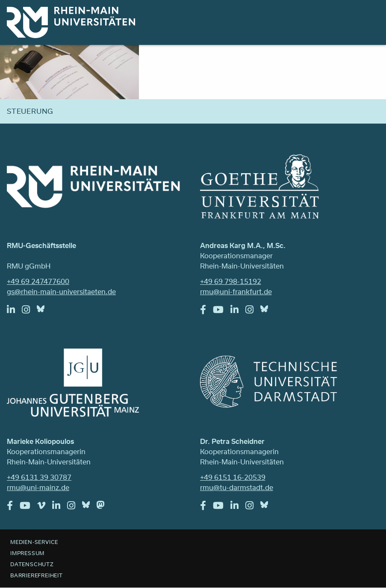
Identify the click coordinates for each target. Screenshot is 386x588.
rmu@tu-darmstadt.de (237, 487)
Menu (368, 18)
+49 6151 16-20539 (233, 477)
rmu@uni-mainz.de (38, 487)
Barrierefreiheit (37, 575)
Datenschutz (32, 564)
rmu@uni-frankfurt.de (236, 291)
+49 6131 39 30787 (39, 477)
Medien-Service (34, 542)
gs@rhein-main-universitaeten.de (61, 291)
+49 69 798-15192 (231, 281)
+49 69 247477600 (38, 281)
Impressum (27, 553)
